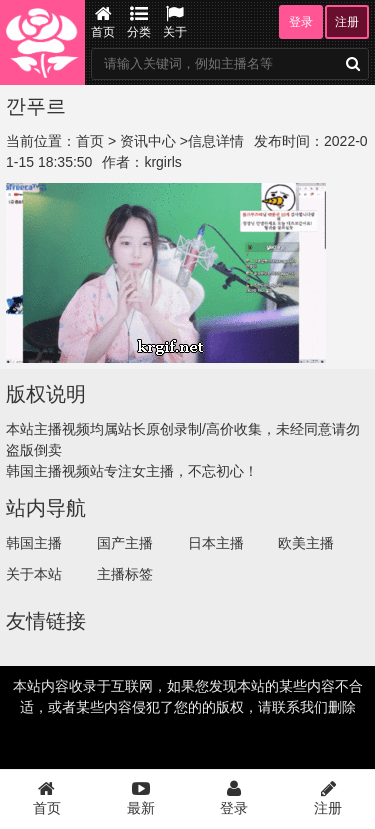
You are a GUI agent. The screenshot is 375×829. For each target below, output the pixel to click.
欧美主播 (306, 543)
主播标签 (125, 574)
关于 (175, 22)
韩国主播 (34, 543)
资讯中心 (148, 141)
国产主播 (125, 543)
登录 (301, 22)
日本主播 (216, 543)
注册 (347, 22)
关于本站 (34, 574)
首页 (103, 22)
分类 (139, 22)
